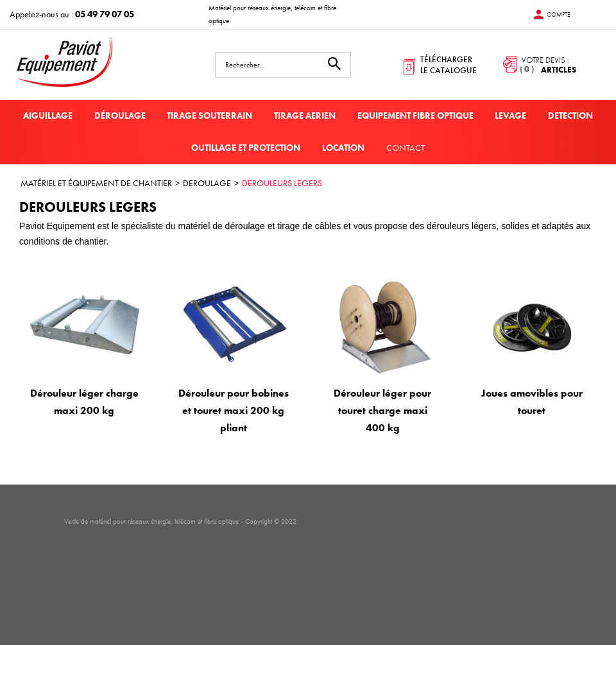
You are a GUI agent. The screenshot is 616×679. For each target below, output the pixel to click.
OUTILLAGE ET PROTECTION (246, 148)
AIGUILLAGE (48, 116)
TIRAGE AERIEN (305, 116)
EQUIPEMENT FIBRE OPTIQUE (415, 116)
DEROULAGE (207, 183)
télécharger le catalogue (449, 65)
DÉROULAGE (120, 116)
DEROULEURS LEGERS (282, 183)
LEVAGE (510, 116)
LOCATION (343, 148)
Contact (406, 148)
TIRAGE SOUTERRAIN (210, 116)
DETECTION (570, 116)
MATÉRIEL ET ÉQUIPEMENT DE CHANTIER (96, 183)
